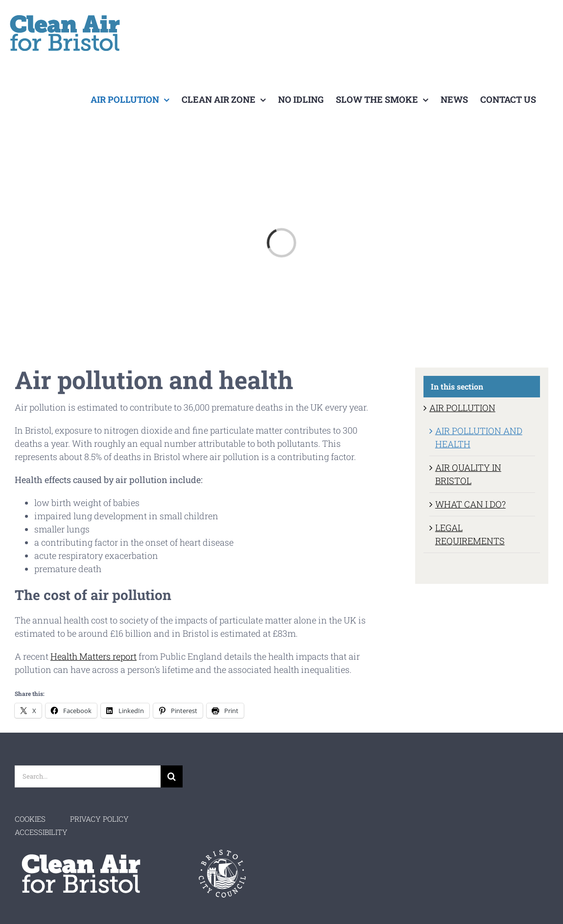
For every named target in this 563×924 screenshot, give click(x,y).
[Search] (172, 776)
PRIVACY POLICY (99, 819)
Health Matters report (94, 656)
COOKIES (30, 819)
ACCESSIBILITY (41, 832)
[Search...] (88, 776)
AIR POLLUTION (462, 408)
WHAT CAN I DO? (470, 504)
